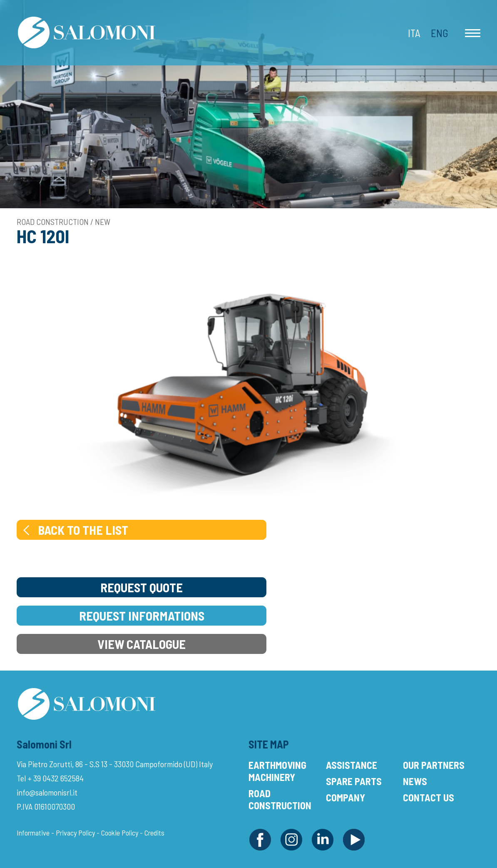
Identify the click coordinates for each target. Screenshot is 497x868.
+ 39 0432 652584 (56, 778)
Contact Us (429, 797)
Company (345, 797)
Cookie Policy (120, 833)
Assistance (352, 765)
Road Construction (280, 799)
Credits (154, 833)
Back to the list (75, 530)
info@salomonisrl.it (47, 792)
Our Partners (434, 765)
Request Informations (142, 616)
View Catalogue (142, 644)
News (415, 781)
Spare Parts (354, 781)
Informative (33, 833)
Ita (414, 33)
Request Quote (142, 587)
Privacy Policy (75, 833)
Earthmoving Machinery (277, 771)
